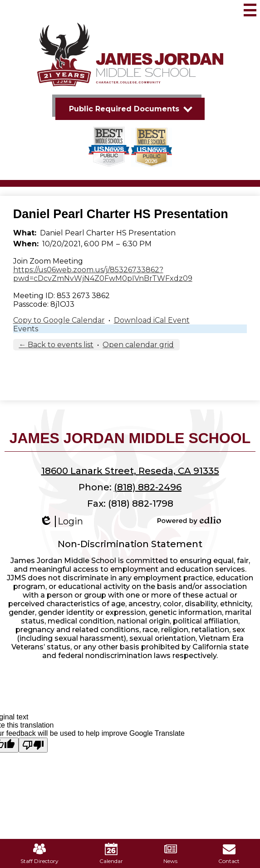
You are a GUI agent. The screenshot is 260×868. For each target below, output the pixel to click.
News (170, 853)
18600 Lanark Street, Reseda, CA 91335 (130, 471)
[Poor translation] (33, 745)
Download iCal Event (152, 320)
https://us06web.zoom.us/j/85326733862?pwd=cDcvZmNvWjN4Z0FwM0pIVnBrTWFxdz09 (103, 274)
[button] (130, 109)
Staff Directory (39, 853)
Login (61, 521)
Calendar (111, 853)
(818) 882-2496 (148, 487)
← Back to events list (56, 345)
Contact (229, 853)
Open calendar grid (138, 345)
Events (26, 329)
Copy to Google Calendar (59, 320)
